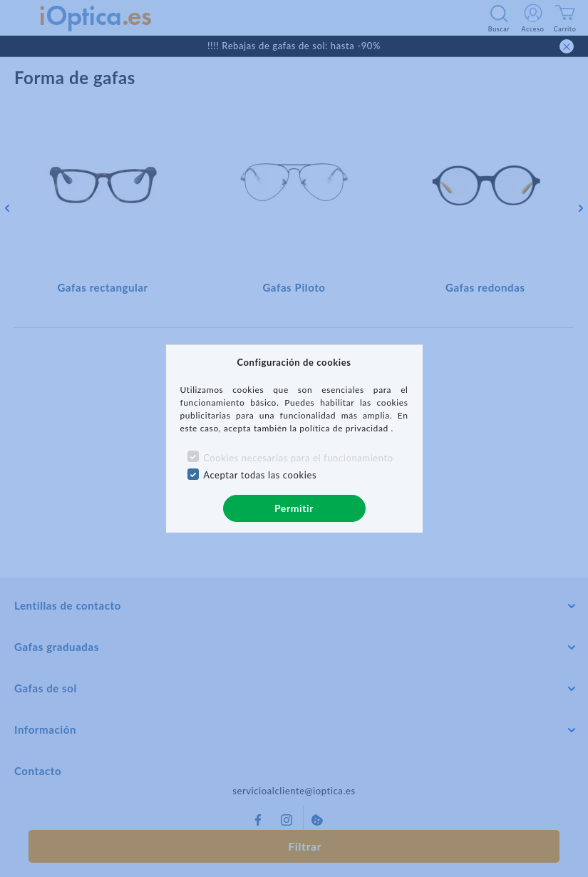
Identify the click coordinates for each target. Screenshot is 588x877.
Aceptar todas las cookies (260, 475)
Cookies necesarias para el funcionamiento (298, 458)
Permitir (294, 508)
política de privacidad (345, 428)
